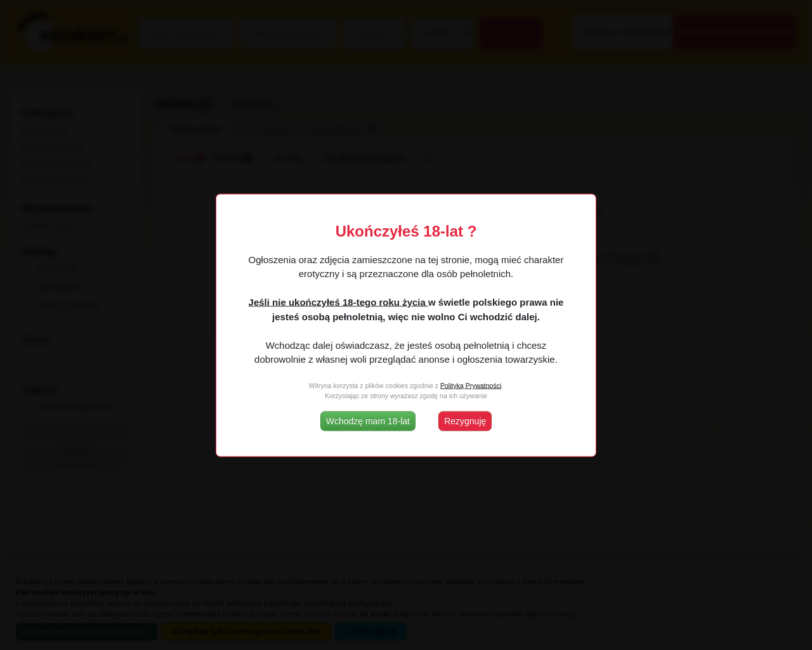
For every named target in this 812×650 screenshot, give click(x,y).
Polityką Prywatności (471, 386)
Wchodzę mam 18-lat (368, 420)
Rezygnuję (465, 420)
